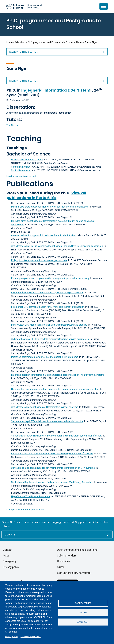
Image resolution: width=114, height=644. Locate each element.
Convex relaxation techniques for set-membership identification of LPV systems (53, 468)
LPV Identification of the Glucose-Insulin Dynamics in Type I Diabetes (47, 293)
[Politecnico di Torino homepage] (24, 6)
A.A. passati (21, 176)
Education (20, 42)
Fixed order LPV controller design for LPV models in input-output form (48, 307)
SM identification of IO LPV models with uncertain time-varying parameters (50, 339)
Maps (6, 556)
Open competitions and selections (77, 550)
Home (9, 42)
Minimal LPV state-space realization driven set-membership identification (50, 207)
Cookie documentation (31, 637)
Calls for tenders (67, 556)
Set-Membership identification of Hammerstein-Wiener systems (45, 407)
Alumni (79, 42)
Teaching (24, 139)
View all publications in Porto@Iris (46, 195)
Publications (30, 184)
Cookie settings (83, 603)
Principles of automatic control (27, 160)
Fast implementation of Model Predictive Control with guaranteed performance (52, 454)
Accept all (83, 622)
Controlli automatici (21, 167)
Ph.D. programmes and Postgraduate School (54, 24)
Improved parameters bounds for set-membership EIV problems (45, 357)
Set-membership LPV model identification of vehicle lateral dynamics (47, 421)
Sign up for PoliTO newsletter (74, 573)
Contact (8, 550)
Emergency (10, 561)
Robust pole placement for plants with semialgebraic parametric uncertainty (50, 278)
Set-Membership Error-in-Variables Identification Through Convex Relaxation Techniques (57, 246)
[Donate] (57, 535)
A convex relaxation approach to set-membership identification (44, 235)
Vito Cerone (12, 125)
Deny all (83, 613)
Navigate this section (57, 81)
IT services (64, 561)
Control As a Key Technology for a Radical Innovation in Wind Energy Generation (52, 482)
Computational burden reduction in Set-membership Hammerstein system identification (56, 436)
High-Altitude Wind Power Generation (30, 496)
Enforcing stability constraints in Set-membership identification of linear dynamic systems (58, 375)
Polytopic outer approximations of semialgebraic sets (39, 260)
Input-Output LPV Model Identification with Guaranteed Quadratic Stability (49, 325)
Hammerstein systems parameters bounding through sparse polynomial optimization (55, 389)
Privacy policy (11, 637)
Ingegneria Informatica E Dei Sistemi (56, 90)
